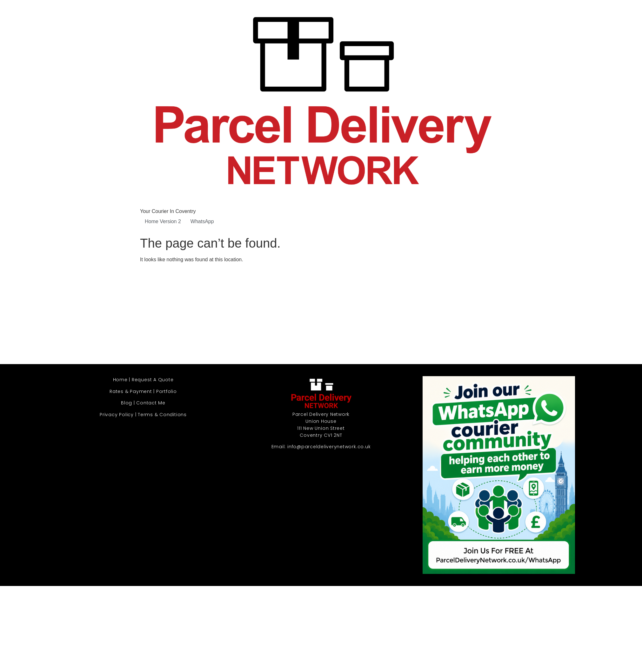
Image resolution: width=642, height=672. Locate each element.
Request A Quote (153, 380)
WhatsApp (202, 221)
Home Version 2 (163, 221)
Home (120, 380)
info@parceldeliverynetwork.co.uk (329, 447)
